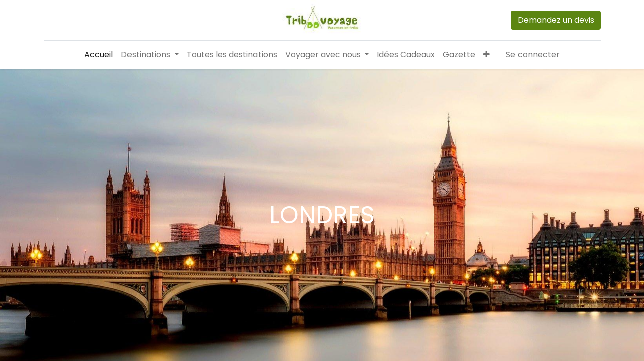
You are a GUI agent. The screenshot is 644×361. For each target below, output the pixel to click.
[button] (487, 55)
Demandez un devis (556, 20)
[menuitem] (99, 55)
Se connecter (533, 54)
